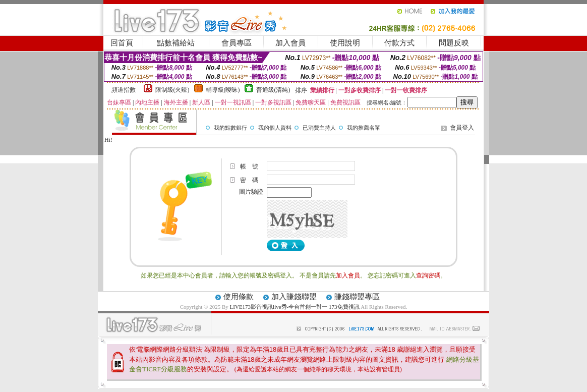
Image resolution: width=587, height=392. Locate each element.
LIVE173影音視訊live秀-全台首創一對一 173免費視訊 (295, 307)
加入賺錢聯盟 (294, 297)
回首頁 (122, 43)
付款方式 (399, 43)
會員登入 (462, 128)
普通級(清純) (273, 90)
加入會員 (290, 43)
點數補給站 (176, 43)
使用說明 (345, 43)
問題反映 (454, 43)
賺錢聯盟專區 (357, 297)
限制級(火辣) (172, 90)
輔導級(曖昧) (223, 90)
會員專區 (237, 43)
